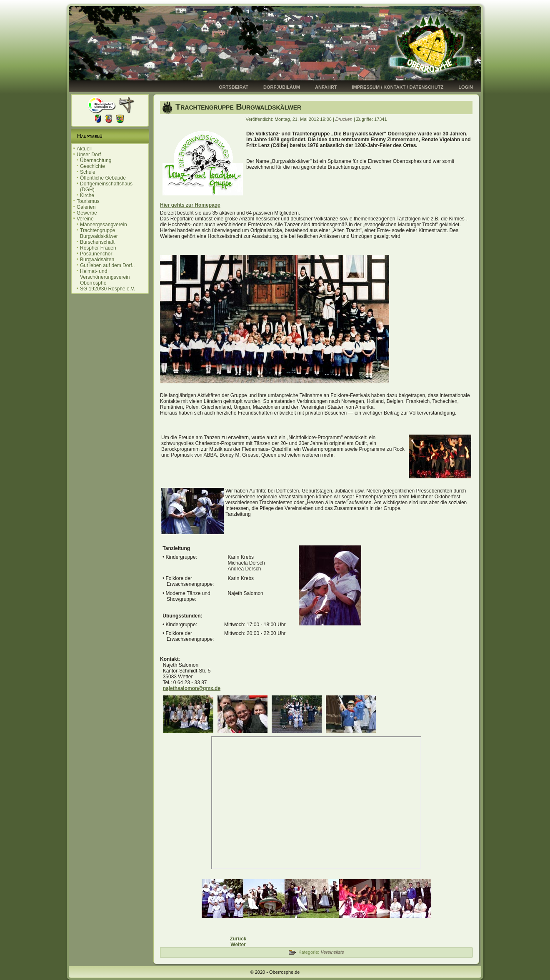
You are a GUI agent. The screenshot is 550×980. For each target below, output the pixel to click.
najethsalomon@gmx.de (192, 688)
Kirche (87, 195)
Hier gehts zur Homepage (190, 205)
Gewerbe (87, 213)
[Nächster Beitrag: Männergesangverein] (238, 945)
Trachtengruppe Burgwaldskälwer (99, 233)
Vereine (85, 219)
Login (466, 87)
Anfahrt (326, 87)
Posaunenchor (96, 254)
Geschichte (92, 166)
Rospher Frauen (98, 248)
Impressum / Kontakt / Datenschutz (398, 87)
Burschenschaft (97, 242)
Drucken (345, 119)
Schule (88, 172)
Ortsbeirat (234, 87)
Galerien (86, 207)
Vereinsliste (332, 952)
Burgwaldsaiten (97, 260)
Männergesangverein (104, 225)
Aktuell (84, 149)
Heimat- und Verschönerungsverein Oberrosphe (105, 277)
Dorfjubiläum (282, 87)
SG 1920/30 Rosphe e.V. (107, 289)
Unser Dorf (89, 155)
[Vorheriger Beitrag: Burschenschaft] (238, 939)
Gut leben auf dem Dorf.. (107, 265)
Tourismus (88, 201)
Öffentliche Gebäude (103, 178)
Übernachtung (96, 160)
